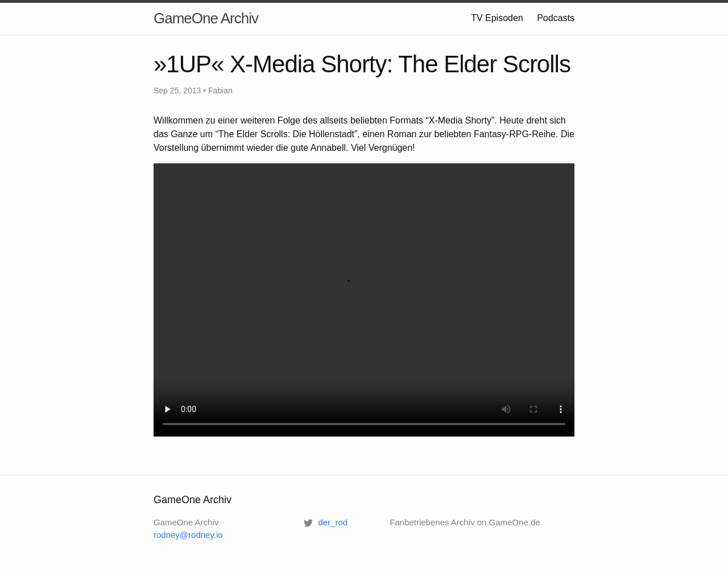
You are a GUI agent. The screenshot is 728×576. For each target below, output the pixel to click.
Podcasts (556, 18)
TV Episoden (497, 18)
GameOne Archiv (206, 18)
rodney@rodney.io (188, 535)
